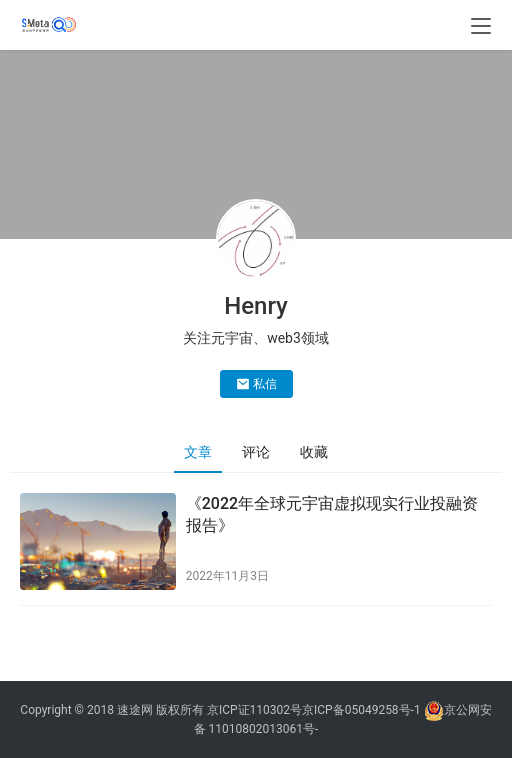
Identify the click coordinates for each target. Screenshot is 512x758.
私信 (256, 384)
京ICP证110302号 (254, 710)
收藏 (314, 452)
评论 (256, 452)
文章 (198, 452)
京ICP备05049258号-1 (363, 710)
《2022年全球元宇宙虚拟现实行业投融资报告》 (332, 514)
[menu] (481, 26)
